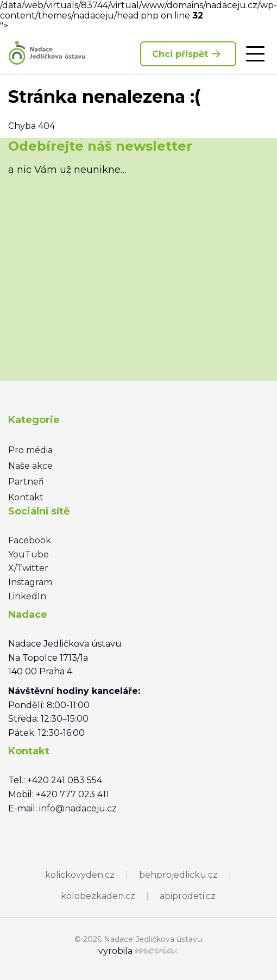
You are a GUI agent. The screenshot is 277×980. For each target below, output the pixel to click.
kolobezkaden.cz (98, 896)
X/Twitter (28, 568)
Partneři (26, 482)
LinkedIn (27, 596)
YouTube (29, 554)
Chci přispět (188, 54)
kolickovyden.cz (80, 875)
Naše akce (30, 466)
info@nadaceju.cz (78, 808)
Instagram (30, 582)
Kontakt (26, 497)
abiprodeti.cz (188, 896)
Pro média (30, 450)
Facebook (30, 540)
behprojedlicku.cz (178, 875)
